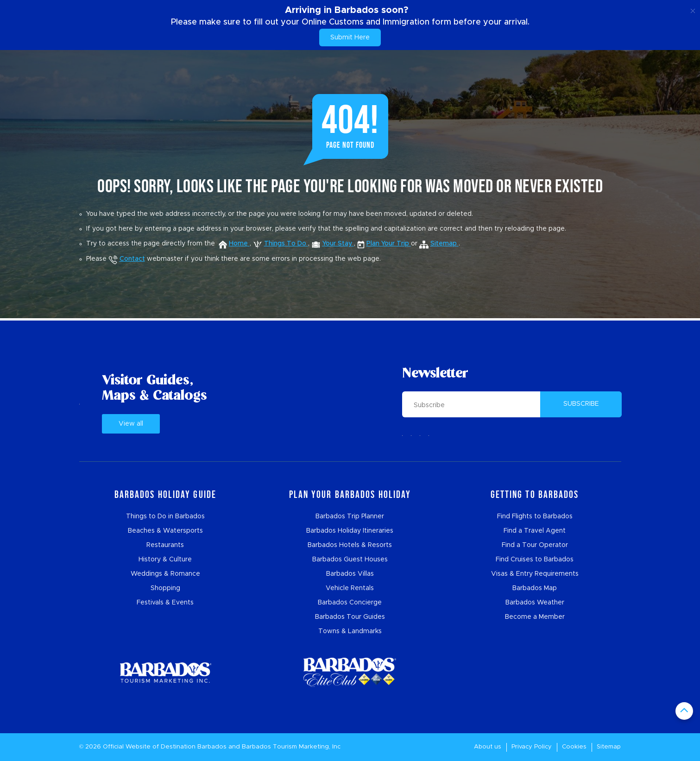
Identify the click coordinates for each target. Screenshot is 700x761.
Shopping (165, 588)
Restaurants (165, 545)
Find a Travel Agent (535, 531)
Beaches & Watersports (165, 531)
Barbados (212, 747)
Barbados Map (535, 588)
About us (488, 747)
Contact (127, 259)
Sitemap (609, 747)
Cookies (574, 747)
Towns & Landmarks (350, 631)
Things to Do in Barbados (165, 516)
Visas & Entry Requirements (535, 574)
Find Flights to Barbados (535, 516)
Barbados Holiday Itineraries (350, 531)
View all (131, 424)
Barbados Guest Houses (350, 560)
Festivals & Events (165, 603)
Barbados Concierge (350, 603)
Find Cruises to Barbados (535, 560)
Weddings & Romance (165, 574)
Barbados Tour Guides (350, 617)
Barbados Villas (350, 574)
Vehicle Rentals (350, 588)
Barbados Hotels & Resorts (350, 545)
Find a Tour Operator (535, 545)
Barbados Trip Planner (350, 516)
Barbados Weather (535, 603)
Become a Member (535, 617)
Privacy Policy (532, 747)
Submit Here (350, 38)
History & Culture (165, 560)
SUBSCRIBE (581, 404)
